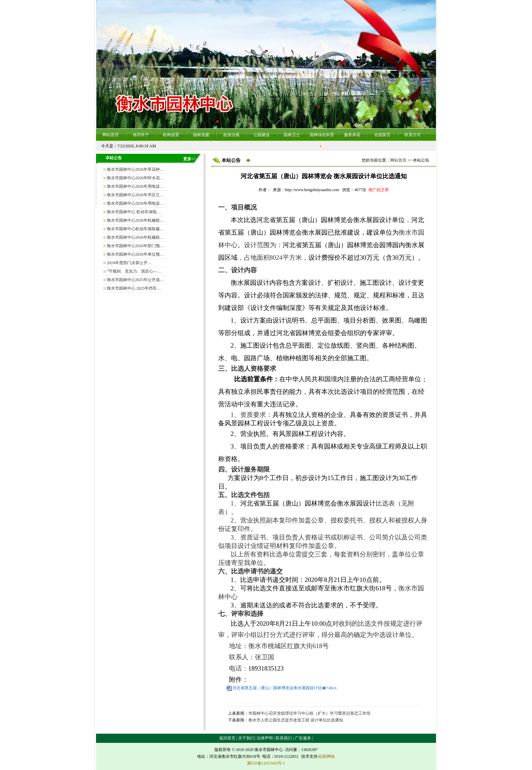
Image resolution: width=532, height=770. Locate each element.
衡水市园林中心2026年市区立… (135, 195)
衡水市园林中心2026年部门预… (135, 246)
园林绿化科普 (322, 135)
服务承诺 (352, 135)
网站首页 (111, 135)
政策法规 (231, 135)
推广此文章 (379, 190)
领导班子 (141, 135)
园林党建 (201, 135)
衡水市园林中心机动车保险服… (135, 229)
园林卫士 (292, 135)
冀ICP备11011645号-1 (266, 763)
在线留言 (382, 135)
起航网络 (327, 756)
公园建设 (262, 135)
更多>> (190, 159)
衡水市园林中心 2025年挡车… (134, 288)
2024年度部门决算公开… (129, 263)
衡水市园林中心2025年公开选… (135, 280)
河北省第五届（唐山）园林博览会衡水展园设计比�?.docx (285, 688)
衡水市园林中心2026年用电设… (135, 186)
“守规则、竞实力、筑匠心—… (134, 271)
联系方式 (413, 135)
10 (315, 122)
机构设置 (171, 135)
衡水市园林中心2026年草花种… (135, 169)
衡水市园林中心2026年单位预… (135, 254)
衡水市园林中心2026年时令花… (135, 178)
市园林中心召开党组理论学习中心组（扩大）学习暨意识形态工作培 (309, 713)
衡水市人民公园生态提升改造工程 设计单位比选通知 (296, 720)
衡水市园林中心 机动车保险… (134, 212)
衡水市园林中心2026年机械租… (135, 220)
